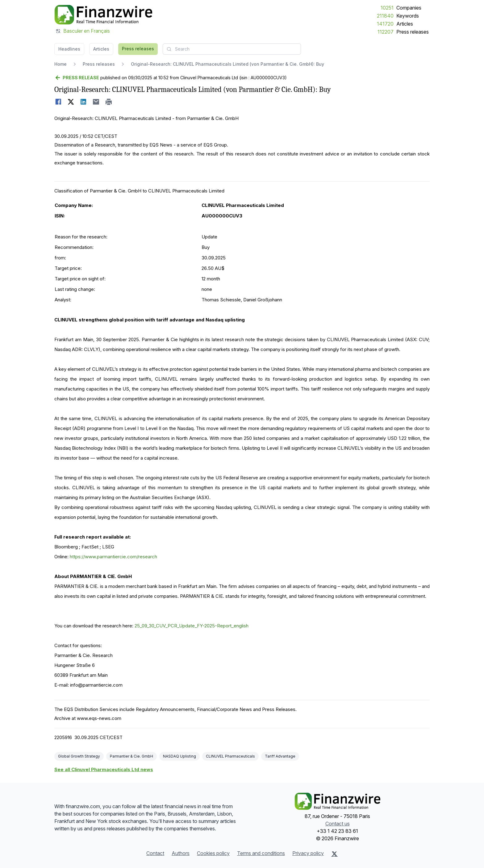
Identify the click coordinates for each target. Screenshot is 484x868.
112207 (386, 32)
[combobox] (232, 49)
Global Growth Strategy (79, 756)
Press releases (413, 32)
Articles (405, 24)
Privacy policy (308, 853)
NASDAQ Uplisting (179, 756)
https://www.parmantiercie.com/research (113, 557)
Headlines (69, 49)
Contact (155, 853)
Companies (409, 8)
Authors (181, 853)
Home (60, 64)
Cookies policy (213, 853)
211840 (385, 16)
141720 (385, 24)
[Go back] (77, 78)
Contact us (338, 824)
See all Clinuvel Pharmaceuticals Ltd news (104, 769)
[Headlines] (103, 15)
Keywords (408, 16)
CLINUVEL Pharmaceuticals (230, 756)
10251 (387, 8)
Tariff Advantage (280, 756)
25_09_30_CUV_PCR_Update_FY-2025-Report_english (192, 626)
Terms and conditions (261, 853)
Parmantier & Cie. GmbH (131, 756)
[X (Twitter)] (334, 854)
